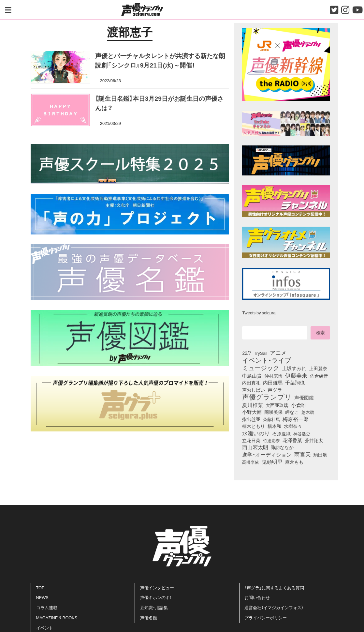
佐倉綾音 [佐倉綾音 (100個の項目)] (319, 376)
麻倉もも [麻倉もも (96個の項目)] (294, 462)
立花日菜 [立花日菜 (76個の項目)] (251, 440)
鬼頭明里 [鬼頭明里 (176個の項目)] (272, 461)
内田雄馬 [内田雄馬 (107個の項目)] (273, 383)
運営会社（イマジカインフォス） (274, 607)
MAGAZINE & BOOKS (57, 617)
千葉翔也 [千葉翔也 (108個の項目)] (295, 383)
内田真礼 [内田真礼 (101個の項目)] (251, 383)
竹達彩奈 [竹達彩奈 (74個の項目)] (271, 440)
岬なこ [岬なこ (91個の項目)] (292, 412)
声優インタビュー (157, 587)
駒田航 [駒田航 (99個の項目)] (320, 455)
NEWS (42, 597)
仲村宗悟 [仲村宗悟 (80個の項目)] (273, 376)
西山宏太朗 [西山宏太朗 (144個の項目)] (255, 447)
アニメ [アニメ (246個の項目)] (278, 353)
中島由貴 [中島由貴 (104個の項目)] (252, 376)
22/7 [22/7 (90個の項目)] (247, 353)
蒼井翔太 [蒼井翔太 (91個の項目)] (314, 441)
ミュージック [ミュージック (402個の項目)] (261, 368)
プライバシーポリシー (266, 617)
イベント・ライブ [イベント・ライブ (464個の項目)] (267, 360)
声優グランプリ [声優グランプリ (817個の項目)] (267, 397)
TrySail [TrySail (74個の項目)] (261, 353)
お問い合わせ (257, 597)
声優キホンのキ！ (156, 597)
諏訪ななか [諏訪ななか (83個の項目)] (282, 447)
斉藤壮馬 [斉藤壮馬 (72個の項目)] (271, 419)
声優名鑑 (149, 617)
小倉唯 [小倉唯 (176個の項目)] (299, 405)
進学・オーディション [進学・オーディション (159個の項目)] (267, 455)
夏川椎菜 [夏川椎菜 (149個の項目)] (253, 405)
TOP (40, 587)
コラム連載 (47, 607)
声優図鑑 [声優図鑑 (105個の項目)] (304, 398)
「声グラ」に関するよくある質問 (274, 587)
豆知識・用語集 (154, 607)
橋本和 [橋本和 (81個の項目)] (274, 426)
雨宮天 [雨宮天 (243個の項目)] (303, 454)
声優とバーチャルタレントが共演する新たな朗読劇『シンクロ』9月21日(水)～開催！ (160, 60)
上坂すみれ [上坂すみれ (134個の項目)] (294, 368)
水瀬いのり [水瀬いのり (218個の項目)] (256, 433)
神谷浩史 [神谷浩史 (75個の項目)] (302, 433)
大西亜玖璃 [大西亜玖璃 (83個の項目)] (277, 405)
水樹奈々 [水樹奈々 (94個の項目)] (293, 426)
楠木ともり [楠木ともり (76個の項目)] (254, 426)
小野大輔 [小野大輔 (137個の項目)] (252, 412)
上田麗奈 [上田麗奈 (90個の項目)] (318, 369)
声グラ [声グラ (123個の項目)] (275, 390)
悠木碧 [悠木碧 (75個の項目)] (308, 412)
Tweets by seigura (259, 313)
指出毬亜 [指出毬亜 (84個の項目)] (251, 419)
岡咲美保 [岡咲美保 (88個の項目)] (273, 412)
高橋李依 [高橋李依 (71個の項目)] (251, 462)
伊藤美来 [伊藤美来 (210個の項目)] (296, 375)
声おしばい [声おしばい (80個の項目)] (254, 390)
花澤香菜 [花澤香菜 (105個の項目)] (292, 440)
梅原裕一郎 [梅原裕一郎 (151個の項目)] (296, 419)
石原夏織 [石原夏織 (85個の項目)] (282, 433)
